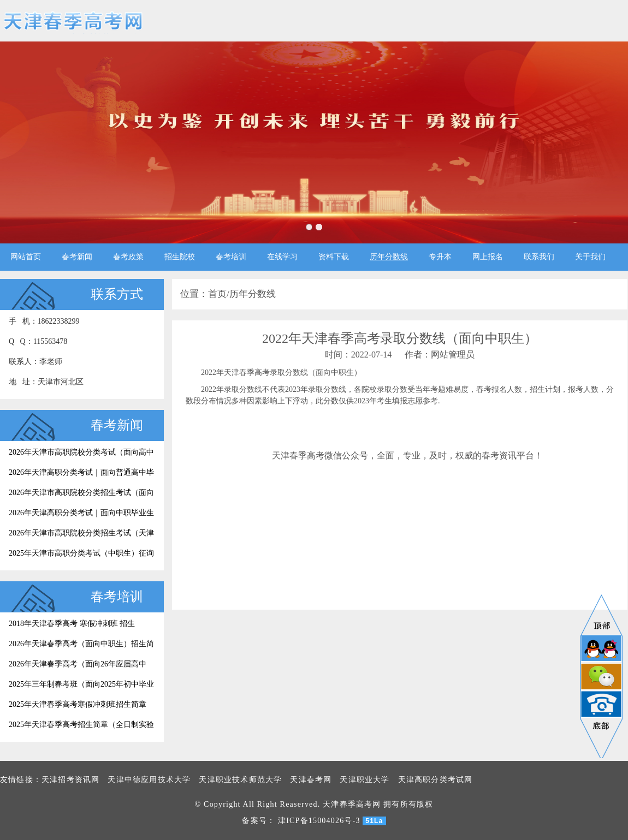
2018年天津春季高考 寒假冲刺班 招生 (72, 624)
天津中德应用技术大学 (149, 780)
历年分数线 (389, 257)
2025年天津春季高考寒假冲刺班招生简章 (78, 704)
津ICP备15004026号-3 (319, 821)
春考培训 (231, 257)
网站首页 (26, 257)
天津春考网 (311, 780)
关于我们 (590, 257)
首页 (217, 294)
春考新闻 (77, 257)
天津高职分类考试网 (436, 780)
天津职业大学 (365, 780)
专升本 (440, 257)
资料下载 (334, 257)
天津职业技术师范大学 (240, 780)
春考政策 (128, 257)
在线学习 (282, 257)
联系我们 (539, 257)
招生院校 (180, 257)
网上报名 (488, 257)
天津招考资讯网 (70, 780)
